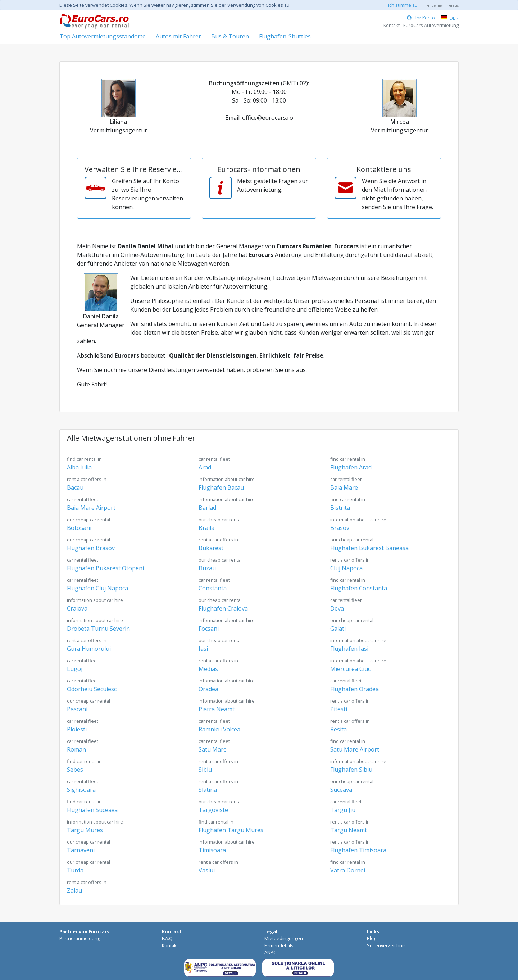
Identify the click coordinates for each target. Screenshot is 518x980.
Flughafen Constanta (359, 584)
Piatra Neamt (227, 705)
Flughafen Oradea (355, 685)
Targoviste (220, 806)
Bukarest (218, 544)
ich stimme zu (403, 5)
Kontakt (170, 945)
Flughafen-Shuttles (285, 36)
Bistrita (348, 504)
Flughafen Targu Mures (231, 826)
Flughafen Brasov (91, 544)
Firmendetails (279, 945)
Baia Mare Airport (91, 504)
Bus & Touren (230, 36)
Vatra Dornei (348, 866)
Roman (83, 746)
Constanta (214, 584)
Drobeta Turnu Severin (98, 625)
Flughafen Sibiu (358, 766)
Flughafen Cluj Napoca (97, 584)
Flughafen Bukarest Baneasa (369, 544)
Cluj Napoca (350, 564)
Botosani (88, 524)
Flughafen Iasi (358, 645)
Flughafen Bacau (227, 484)
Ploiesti (83, 725)
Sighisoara (83, 786)
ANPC (270, 952)
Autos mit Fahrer (178, 36)
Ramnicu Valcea (219, 725)
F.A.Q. (168, 938)
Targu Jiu (346, 806)
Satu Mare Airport (355, 746)
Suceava (352, 786)
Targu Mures (95, 826)
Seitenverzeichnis (386, 945)
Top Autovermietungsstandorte (103, 36)
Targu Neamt (350, 826)
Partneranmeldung (80, 938)
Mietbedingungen (284, 938)
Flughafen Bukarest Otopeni (105, 564)
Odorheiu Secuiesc (92, 685)
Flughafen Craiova (223, 605)
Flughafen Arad (351, 464)
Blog (372, 938)
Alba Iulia (84, 464)
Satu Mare (214, 746)
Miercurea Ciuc (358, 665)
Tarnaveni (88, 846)
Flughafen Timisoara (358, 846)
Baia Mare (346, 484)
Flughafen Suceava (92, 806)
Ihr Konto (421, 18)
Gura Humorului (89, 645)
